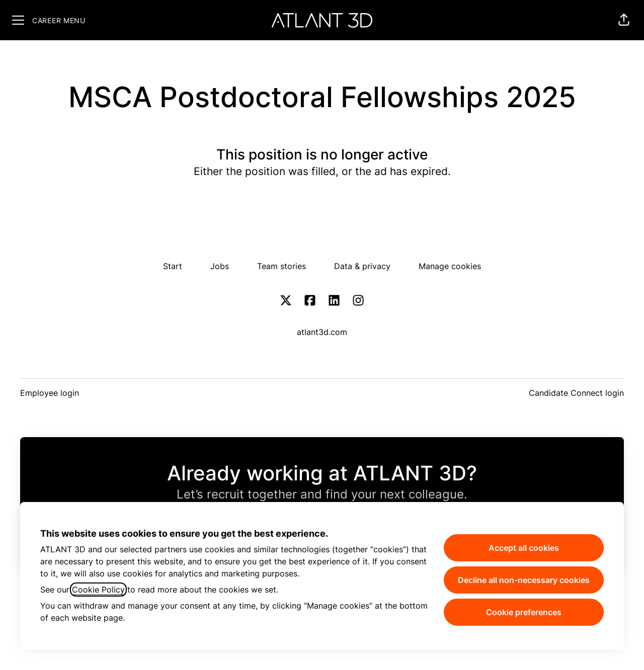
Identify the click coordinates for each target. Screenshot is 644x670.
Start (173, 266)
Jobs (220, 266)
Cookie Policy (98, 590)
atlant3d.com (322, 332)
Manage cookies (450, 266)
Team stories (281, 266)
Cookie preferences (524, 612)
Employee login (50, 393)
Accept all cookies (524, 548)
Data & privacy (362, 266)
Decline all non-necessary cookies (524, 580)
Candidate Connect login (576, 393)
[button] (624, 20)
